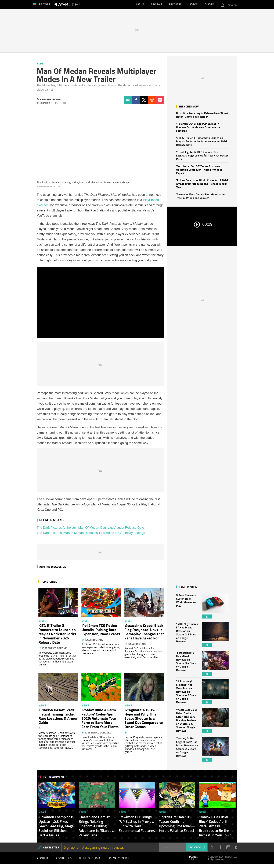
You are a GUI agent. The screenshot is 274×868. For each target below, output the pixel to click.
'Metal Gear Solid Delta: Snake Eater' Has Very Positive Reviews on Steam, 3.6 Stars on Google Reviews (187, 722)
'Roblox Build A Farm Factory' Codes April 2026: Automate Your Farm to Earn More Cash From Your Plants (100, 720)
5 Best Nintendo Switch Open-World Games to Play (187, 608)
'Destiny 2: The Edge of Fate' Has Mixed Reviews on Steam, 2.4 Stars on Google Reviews (187, 751)
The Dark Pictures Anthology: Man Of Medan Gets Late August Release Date (90, 529)
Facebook (136, 102)
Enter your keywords (222, 5)
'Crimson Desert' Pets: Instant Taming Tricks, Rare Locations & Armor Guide (58, 718)
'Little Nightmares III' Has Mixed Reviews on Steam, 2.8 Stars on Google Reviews (187, 636)
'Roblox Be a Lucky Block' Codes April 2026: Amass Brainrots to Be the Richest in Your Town (202, 185)
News (140, 5)
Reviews (156, 5)
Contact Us (64, 861)
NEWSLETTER (51, 849)
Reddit (152, 102)
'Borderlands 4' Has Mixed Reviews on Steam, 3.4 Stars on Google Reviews (187, 665)
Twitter (144, 102)
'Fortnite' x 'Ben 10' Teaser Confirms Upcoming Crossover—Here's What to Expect (199, 171)
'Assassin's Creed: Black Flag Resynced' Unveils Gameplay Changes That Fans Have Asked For (144, 633)
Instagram (228, 849)
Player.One (79, 5)
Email (128, 102)
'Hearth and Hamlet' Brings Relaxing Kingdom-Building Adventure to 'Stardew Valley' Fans (96, 828)
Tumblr (236, 849)
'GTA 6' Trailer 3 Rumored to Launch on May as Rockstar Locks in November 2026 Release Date (201, 143)
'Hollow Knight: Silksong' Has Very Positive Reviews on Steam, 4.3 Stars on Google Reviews (187, 694)
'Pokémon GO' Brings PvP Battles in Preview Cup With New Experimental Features (198, 129)
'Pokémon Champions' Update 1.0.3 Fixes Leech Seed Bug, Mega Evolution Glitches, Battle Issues (56, 828)
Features (175, 5)
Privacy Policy (119, 861)
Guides (209, 5)
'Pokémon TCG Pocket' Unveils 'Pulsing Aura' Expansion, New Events (101, 631)
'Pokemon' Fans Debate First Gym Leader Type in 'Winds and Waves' (201, 198)
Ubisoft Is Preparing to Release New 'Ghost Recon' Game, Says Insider (202, 116)
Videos (193, 5)
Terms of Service (90, 861)
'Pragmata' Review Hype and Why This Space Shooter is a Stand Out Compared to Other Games (144, 720)
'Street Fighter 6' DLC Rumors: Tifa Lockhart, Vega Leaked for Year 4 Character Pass (202, 157)
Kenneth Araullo (51, 101)
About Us (43, 861)
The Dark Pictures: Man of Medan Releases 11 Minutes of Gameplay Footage (91, 535)
